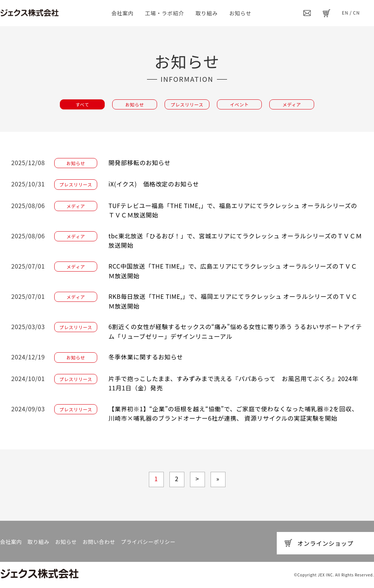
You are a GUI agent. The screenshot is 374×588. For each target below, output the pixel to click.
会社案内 (123, 13)
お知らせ (240, 13)
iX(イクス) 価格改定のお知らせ (154, 184)
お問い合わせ (99, 542)
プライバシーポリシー (148, 542)
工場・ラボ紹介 (165, 13)
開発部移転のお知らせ (140, 163)
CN (356, 13)
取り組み (207, 13)
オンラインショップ (325, 543)
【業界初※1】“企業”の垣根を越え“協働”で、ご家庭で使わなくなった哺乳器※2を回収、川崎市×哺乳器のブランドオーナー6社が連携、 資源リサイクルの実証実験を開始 (233, 414)
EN (345, 13)
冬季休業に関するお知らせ (146, 357)
